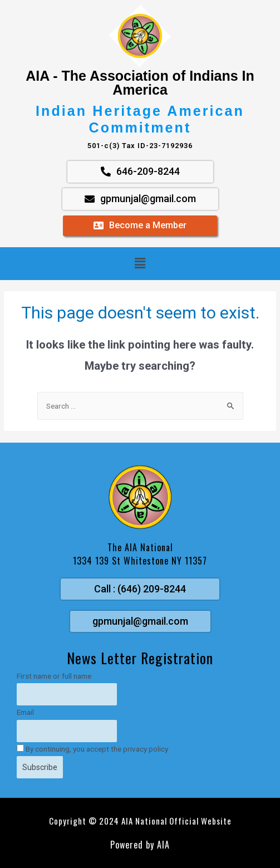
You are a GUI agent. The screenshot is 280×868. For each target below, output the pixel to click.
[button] (140, 263)
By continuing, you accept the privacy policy (92, 749)
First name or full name (54, 676)
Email (25, 712)
